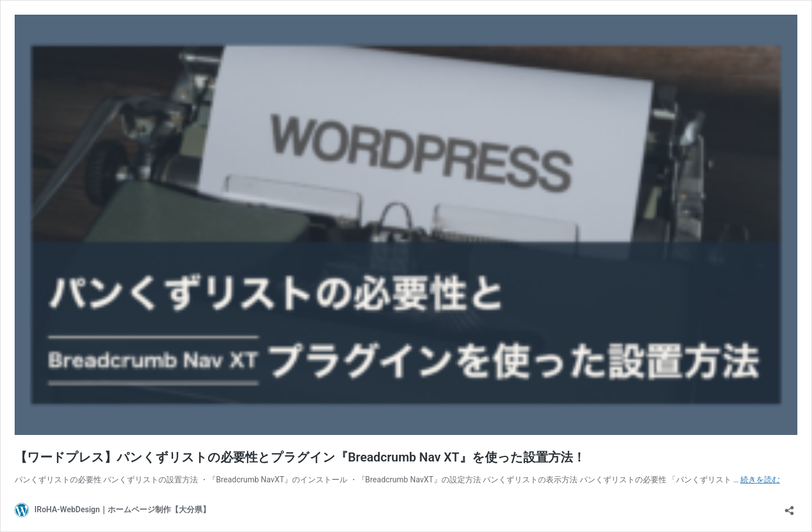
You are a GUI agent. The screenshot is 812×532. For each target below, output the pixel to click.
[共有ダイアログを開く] (789, 507)
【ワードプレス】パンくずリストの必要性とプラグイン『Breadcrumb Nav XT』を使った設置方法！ (300, 457)
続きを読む (760, 480)
